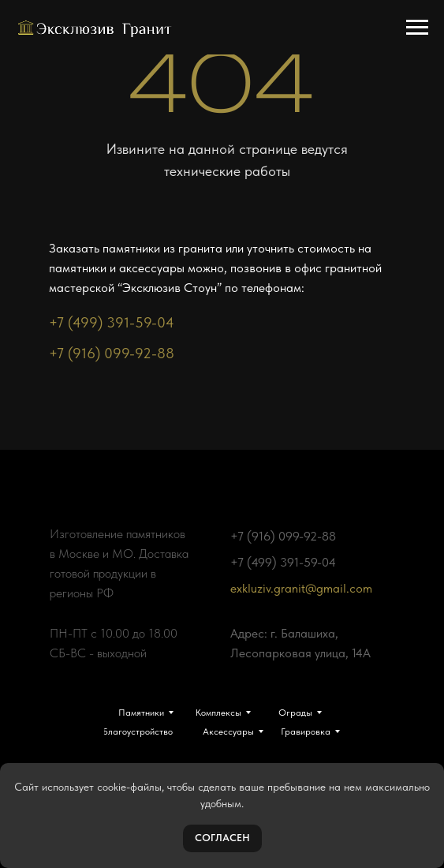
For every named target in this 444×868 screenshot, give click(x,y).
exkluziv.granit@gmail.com (301, 588)
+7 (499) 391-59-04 (112, 322)
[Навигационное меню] (417, 28)
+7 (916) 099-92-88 (112, 353)
